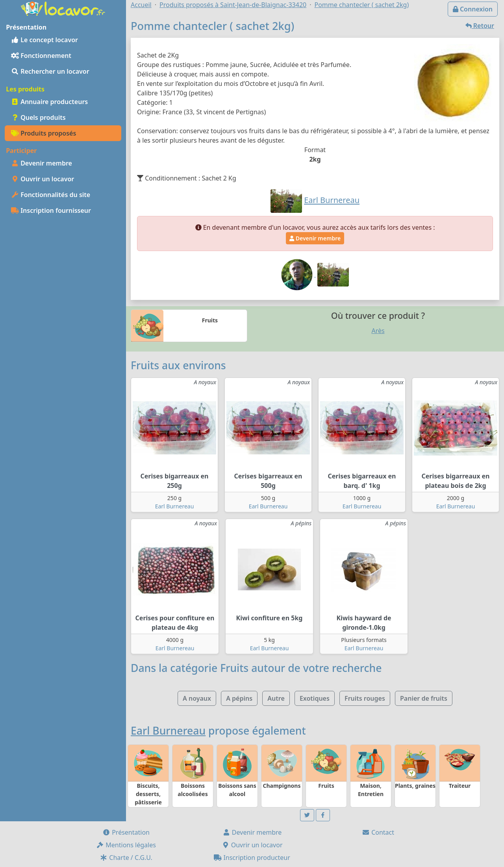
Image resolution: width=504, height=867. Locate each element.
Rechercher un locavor (50, 71)
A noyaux (197, 698)
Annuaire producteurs (49, 102)
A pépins (239, 698)
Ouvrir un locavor (43, 179)
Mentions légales (126, 845)
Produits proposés (44, 133)
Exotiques (315, 698)
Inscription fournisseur (51, 210)
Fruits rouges (365, 698)
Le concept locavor (44, 40)
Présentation (126, 832)
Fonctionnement (41, 56)
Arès (378, 331)
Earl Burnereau (175, 506)
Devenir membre (42, 163)
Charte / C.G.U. (126, 858)
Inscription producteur (252, 858)
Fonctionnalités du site (51, 195)
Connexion (473, 9)
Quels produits (38, 117)
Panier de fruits (424, 698)
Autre (276, 698)
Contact (378, 832)
